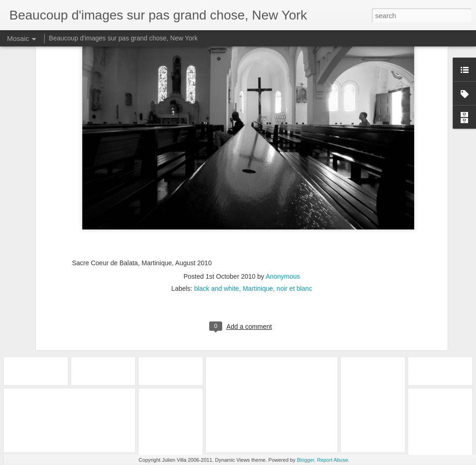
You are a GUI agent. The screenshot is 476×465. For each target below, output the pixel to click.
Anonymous (283, 203)
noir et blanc (294, 215)
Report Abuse (333, 460)
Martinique (258, 215)
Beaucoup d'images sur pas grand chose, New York (123, 38)
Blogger (306, 460)
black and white (217, 215)
